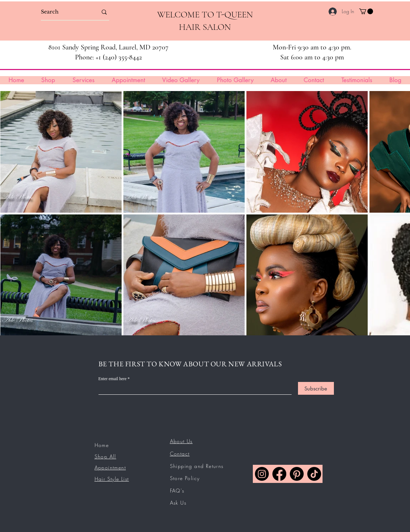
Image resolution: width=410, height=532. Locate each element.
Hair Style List (112, 479)
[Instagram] (262, 474)
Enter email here (113, 379)
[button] (366, 11)
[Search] (64, 12)
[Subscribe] (316, 388)
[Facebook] (279, 474)
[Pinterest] (297, 474)
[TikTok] (314, 474)
